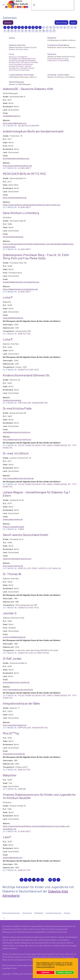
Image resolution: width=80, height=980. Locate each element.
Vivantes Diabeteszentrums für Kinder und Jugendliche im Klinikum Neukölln (39, 796)
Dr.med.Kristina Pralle (17, 408)
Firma (11, 54)
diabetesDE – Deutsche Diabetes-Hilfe (28, 89)
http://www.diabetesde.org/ (15, 123)
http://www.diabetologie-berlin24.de (18, 478)
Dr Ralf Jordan (12, 658)
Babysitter (52, 38)
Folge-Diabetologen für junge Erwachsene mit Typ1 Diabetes (40, 446)
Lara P (7, 837)
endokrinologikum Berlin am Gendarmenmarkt (33, 131)
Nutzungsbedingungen (11, 913)
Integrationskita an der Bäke (21, 703)
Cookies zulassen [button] (65, 972)
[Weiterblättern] (58, 880)
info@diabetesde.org (12, 116)
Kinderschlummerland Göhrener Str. (27, 375)
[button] (4, 5)
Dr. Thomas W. (12, 574)
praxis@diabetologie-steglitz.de (16, 682)
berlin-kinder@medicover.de (15, 197)
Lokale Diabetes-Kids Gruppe (21, 75)
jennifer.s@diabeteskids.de (14, 637)
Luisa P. (8, 339)
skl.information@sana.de (13, 237)
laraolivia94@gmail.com (13, 857)
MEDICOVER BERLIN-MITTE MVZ (24, 174)
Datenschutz (27, 913)
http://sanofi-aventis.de (13, 566)
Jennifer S (10, 613)
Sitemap (67, 913)
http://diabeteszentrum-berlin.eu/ (17, 439)
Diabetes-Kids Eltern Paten (34, 653)
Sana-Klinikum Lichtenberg (21, 213)
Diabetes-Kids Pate (17, 45)
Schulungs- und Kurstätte (58, 75)
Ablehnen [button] (45, 972)
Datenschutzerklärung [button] (45, 967)
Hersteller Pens (28, 568)
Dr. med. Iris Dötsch (16, 453)
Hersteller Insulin (50, 568)
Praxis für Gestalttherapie (14, 527)
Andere (12, 38)
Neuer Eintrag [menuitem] (62, 22)
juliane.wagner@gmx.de (13, 519)
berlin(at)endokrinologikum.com (16, 158)
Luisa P (8, 297)
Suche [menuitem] (73, 22)
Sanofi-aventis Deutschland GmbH (25, 535)
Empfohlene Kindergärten (58, 45)
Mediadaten (39, 913)
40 (54, 880)
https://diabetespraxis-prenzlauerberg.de (20, 289)
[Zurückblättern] (21, 880)
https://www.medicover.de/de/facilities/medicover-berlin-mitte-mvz (32, 205)
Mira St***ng (11, 733)
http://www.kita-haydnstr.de (15, 725)
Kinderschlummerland (12, 400)
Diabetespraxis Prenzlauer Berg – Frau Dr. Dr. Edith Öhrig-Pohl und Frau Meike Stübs (36, 256)
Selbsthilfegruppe (16, 82)
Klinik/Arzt (52, 54)
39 (50, 880)
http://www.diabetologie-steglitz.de (18, 689)
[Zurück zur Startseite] (17, 5)
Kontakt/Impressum (54, 913)
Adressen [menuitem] (8, 22)
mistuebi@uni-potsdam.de (14, 754)
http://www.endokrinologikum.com (17, 165)
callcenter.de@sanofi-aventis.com (17, 559)
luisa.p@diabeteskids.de (13, 318)
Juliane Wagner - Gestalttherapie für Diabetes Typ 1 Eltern (36, 494)
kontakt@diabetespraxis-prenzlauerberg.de (21, 282)
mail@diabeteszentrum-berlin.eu (17, 432)
